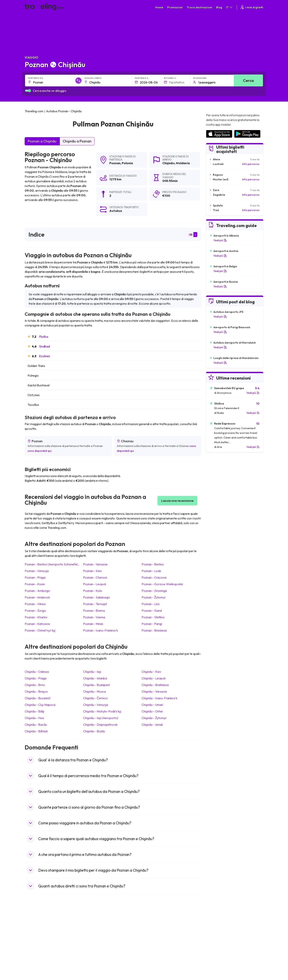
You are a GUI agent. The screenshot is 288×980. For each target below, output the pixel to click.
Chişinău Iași (92, 672)
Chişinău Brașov (36, 691)
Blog (219, 7)
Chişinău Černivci (95, 698)
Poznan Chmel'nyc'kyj (40, 630)
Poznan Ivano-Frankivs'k (100, 630)
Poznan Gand (152, 611)
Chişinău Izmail (152, 725)
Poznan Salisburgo (97, 597)
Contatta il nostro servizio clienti (55, 931)
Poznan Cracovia (154, 577)
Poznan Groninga (154, 591)
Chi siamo (93, 919)
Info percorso (251, 164)
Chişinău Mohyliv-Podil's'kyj (102, 711)
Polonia (127, 163)
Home (159, 7)
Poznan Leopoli (95, 584)
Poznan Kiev (92, 571)
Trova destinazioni (199, 7)
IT (229, 7)
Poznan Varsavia (95, 564)
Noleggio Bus (214, 927)
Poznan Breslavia (154, 630)
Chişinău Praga (36, 678)
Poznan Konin (35, 584)
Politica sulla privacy (158, 919)
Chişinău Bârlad (36, 731)
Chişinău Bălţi (34, 711)
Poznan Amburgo (37, 591)
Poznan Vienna (94, 617)
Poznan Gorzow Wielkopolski (162, 584)
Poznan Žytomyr (154, 597)
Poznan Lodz (151, 571)
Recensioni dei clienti (219, 919)
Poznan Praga (35, 577)
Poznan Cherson (95, 577)
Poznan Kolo (93, 591)
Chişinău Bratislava (155, 685)
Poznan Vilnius (35, 604)
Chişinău (168, 163)
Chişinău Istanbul (95, 678)
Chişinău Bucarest (37, 698)
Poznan (115, 163)
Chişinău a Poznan (77, 141)
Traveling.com (72, 962)
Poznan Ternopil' (95, 604)
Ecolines (45, 356)
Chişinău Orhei (152, 711)
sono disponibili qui (40, 451)
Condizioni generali (158, 915)
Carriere (211, 915)
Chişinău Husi (34, 718)
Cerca (248, 80)
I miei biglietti (252, 7)
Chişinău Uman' (153, 705)
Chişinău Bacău (36, 725)
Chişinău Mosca (94, 691)
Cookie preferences (159, 923)
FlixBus (44, 337)
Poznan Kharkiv (36, 617)
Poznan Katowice (37, 624)
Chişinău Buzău (94, 731)
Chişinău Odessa (37, 672)
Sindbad (44, 346)
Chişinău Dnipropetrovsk (100, 725)
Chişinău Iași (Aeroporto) (101, 718)
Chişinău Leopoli (154, 678)
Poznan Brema (94, 611)
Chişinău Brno (35, 685)
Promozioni (175, 7)
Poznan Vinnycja (37, 571)
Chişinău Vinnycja (96, 705)
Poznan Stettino (153, 617)
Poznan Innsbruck (37, 597)
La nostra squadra (98, 923)
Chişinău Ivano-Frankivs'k (159, 698)
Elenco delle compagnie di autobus (227, 923)
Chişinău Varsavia (154, 691)
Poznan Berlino (153, 564)
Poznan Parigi (152, 624)
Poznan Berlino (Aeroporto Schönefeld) (52, 564)
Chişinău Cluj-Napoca (40, 705)
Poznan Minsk (93, 624)
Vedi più (220, 240)
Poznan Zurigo (35, 611)
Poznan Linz (151, 604)
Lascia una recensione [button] (177, 501)
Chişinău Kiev (151, 672)
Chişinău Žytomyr (154, 718)
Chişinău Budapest (96, 685)
